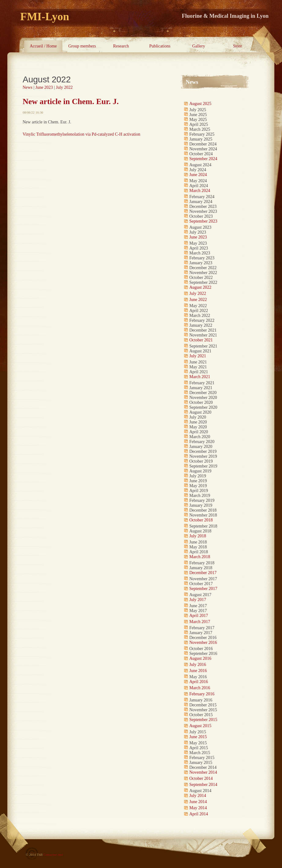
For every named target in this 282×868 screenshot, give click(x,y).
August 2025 (200, 104)
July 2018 (198, 536)
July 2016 (198, 665)
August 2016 (200, 658)
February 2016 (202, 694)
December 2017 (203, 573)
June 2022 (198, 300)
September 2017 (203, 589)
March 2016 (200, 688)
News (28, 87)
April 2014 (199, 814)
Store (238, 46)
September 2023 (203, 221)
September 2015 (203, 720)
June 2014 (198, 802)
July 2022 (64, 87)
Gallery (199, 46)
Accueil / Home (43, 46)
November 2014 (203, 772)
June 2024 (198, 175)
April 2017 (199, 616)
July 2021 (198, 356)
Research (121, 46)
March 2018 (200, 557)
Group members (82, 46)
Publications (160, 46)
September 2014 (203, 785)
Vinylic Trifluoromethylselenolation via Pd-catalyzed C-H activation (81, 134)
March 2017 (200, 622)
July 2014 (198, 796)
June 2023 (44, 87)
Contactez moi (53, 855)
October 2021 (201, 340)
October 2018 (201, 520)
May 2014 (198, 808)
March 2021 (200, 377)
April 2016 (199, 682)
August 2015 (200, 726)
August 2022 (200, 287)
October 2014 (201, 778)
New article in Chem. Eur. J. (71, 101)
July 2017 (198, 600)
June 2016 (198, 671)
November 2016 (203, 643)
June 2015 (198, 737)
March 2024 (200, 191)
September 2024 (203, 159)
